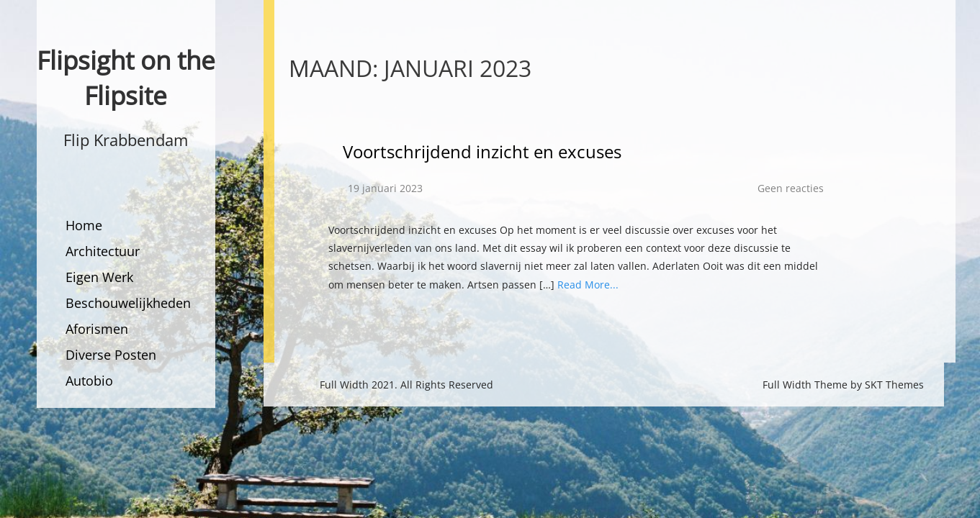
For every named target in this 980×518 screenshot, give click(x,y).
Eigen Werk (99, 277)
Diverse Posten (111, 355)
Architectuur (103, 251)
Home (84, 225)
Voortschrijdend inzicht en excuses (482, 151)
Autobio (89, 381)
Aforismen (97, 329)
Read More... (588, 285)
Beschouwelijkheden (128, 303)
